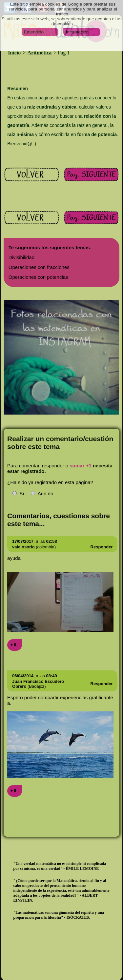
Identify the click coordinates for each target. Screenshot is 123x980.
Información (77, 32)
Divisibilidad (21, 257)
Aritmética (40, 53)
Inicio (15, 53)
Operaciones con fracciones (39, 267)
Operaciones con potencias (38, 277)
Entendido (34, 32)
